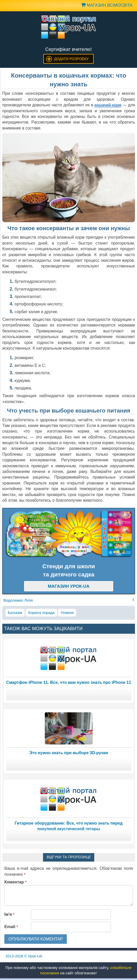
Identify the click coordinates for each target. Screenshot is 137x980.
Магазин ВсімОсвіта (107, 5)
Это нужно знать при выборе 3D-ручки (68, 753)
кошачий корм (108, 105)
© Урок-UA (24, 956)
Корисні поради (41, 613)
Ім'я (9, 914)
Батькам (15, 613)
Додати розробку (71, 59)
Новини (67, 613)
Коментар (15, 882)
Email (11, 927)
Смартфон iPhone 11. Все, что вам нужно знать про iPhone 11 (69, 682)
